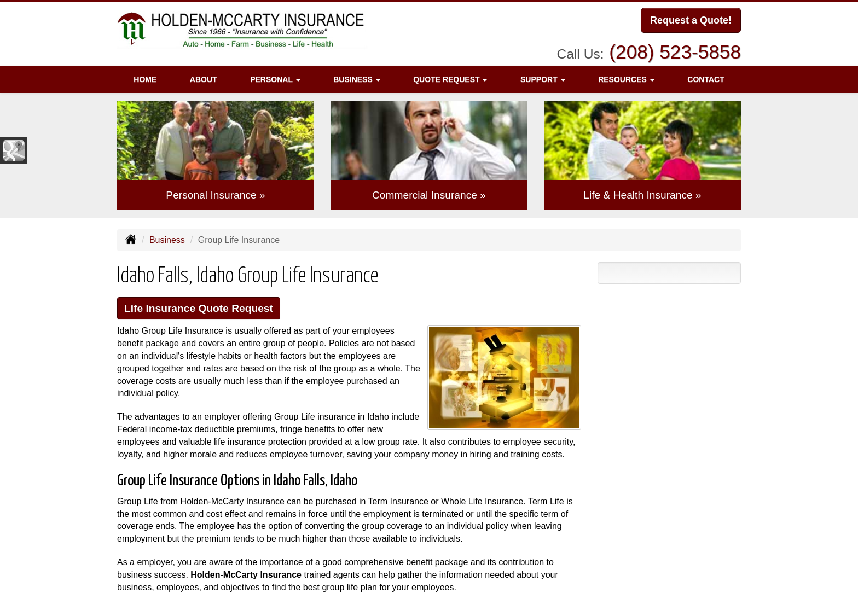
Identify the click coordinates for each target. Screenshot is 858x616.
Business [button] (356, 79)
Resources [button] (626, 79)
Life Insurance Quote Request (199, 308)
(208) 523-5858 (675, 52)
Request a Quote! (691, 20)
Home (145, 79)
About (204, 79)
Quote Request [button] (450, 79)
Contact (706, 79)
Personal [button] (275, 79)
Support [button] (543, 79)
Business (167, 240)
